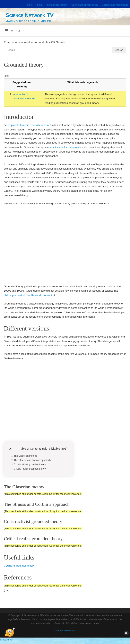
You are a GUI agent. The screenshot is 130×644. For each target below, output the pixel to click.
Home (29, 5)
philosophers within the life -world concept (28, 295)
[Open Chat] (9, 633)
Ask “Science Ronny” (57, 5)
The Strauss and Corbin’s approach (32, 460)
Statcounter (7, 640)
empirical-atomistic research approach (29, 125)
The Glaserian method (25, 456)
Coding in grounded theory (19, 566)
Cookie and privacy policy (85, 5)
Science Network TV (30, 15)
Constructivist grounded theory (30, 464)
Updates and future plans (115, 5)
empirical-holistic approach (66, 147)
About (39, 5)
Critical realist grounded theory (30, 469)
